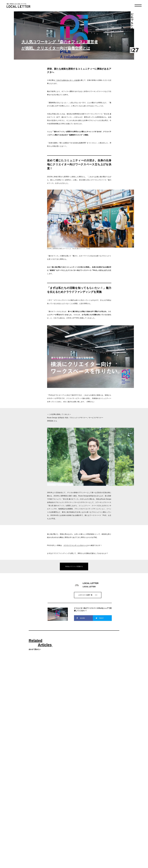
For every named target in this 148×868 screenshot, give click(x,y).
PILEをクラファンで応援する (74, 566)
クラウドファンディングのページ (76, 545)
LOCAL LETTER (18, 7)
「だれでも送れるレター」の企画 (67, 80)
